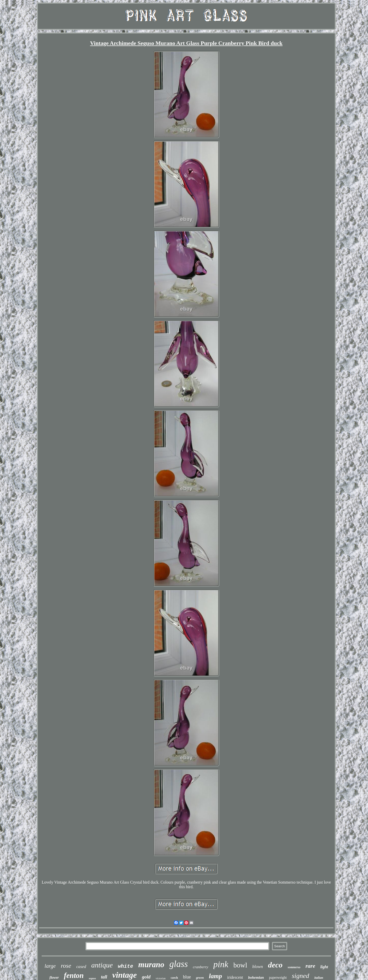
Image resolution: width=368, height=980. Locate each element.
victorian (161, 978)
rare (310, 966)
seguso (92, 978)
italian (319, 978)
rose (66, 966)
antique (102, 965)
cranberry (201, 967)
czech (174, 978)
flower (54, 978)
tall (104, 977)
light (324, 967)
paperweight (278, 978)
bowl (240, 965)
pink (221, 964)
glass (179, 964)
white (125, 966)
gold (146, 977)
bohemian (256, 977)
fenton (74, 975)
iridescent (235, 977)
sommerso (294, 967)
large (50, 966)
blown (258, 967)
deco (275, 965)
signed (301, 976)
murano (151, 965)
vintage (124, 975)
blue (187, 977)
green (200, 978)
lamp (215, 976)
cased (81, 967)
